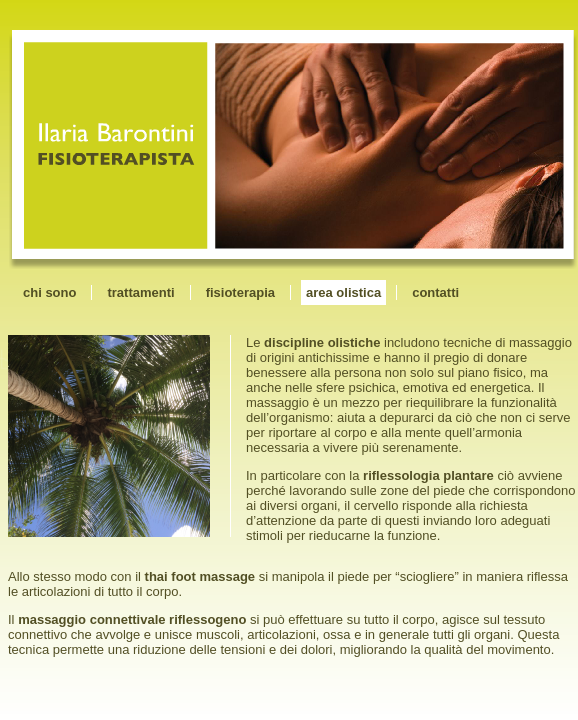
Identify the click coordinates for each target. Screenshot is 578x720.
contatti (435, 292)
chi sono (49, 292)
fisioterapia (240, 292)
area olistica (343, 292)
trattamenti (140, 292)
